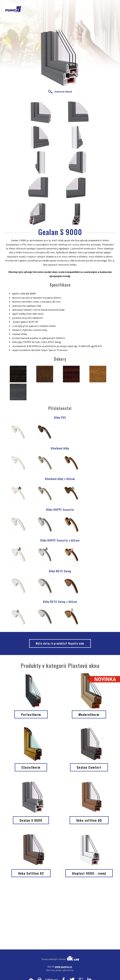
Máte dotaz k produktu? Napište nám (60, 643)
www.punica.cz (63, 967)
